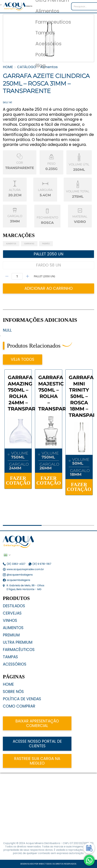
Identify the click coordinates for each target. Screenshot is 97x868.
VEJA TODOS (23, 359)
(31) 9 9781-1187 (42, 564)
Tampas (45, 33)
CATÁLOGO (27, 67)
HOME (8, 67)
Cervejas (12, 613)
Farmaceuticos (53, 22)
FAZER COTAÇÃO (18, 481)
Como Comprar (19, 706)
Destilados (14, 606)
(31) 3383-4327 (16, 564)
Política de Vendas (22, 699)
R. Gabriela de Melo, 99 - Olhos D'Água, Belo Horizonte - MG (25, 587)
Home (8, 684)
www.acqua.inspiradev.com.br (25, 569)
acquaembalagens (18, 580)
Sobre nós (13, 692)
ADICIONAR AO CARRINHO (49, 288)
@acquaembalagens (20, 575)
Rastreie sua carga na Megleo (37, 761)
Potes (42, 55)
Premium (11, 635)
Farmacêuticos (19, 650)
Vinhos (10, 620)
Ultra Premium (18, 642)
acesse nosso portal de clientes (37, 744)
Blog (40, 66)
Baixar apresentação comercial (37, 723)
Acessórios (48, 44)
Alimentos (47, 11)
